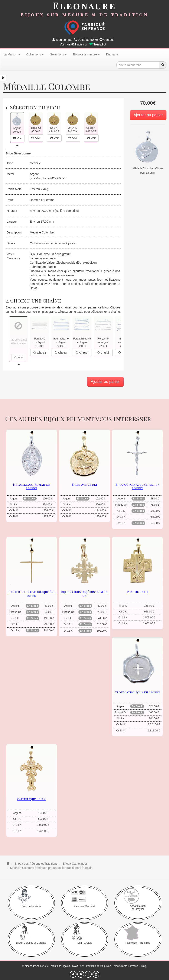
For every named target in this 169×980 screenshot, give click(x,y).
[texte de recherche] (138, 65)
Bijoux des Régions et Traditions (36, 864)
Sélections (58, 54)
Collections (35, 54)
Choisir (40, 353)
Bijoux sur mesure (86, 54)
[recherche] (163, 65)
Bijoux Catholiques (75, 864)
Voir (17, 138)
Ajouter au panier (148, 115)
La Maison (12, 54)
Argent (34, 174)
